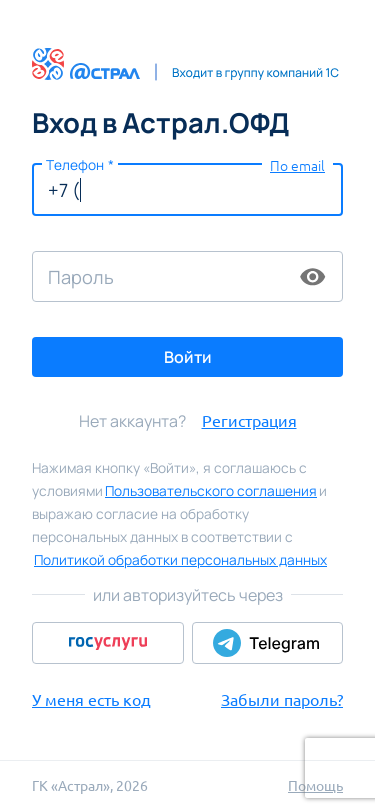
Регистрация (249, 421)
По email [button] (297, 166)
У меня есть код (91, 700)
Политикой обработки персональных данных (180, 559)
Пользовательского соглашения (211, 490)
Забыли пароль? (282, 700)
